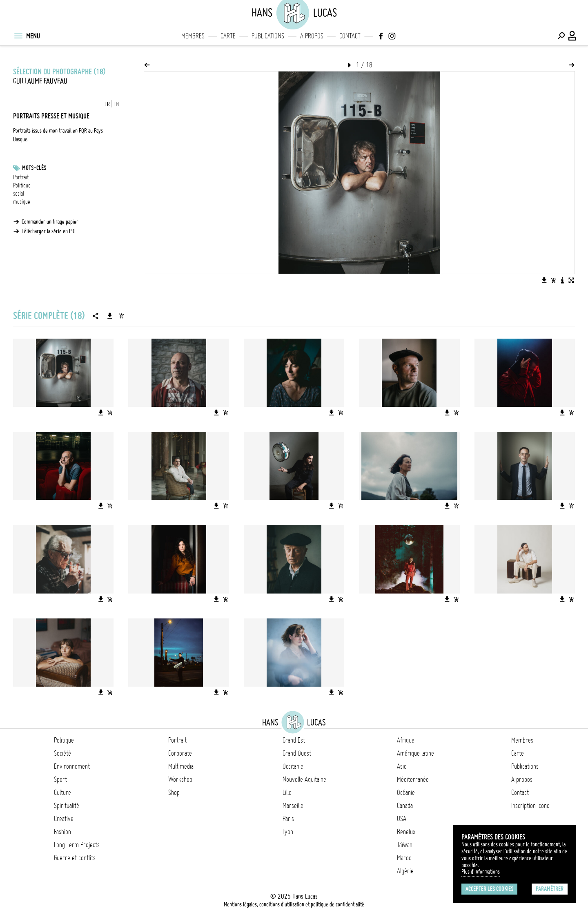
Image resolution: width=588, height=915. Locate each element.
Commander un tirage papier (50, 222)
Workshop (180, 779)
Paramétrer (550, 889)
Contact (350, 36)
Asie (402, 766)
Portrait (21, 177)
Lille (287, 792)
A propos (312, 36)
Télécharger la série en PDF (49, 231)
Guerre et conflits (75, 858)
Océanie (406, 792)
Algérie (405, 871)
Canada (405, 806)
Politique (22, 185)
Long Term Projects (77, 845)
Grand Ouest (297, 753)
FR (107, 104)
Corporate (180, 753)
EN (116, 104)
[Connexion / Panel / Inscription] (572, 36)
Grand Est (294, 740)
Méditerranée (413, 779)
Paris (288, 819)
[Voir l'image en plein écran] (571, 280)
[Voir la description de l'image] (562, 280)
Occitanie (293, 766)
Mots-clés (34, 168)
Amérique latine (415, 753)
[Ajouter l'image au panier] (553, 280)
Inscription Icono (530, 806)
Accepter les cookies (489, 889)
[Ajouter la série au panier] (121, 316)
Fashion (62, 832)
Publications (268, 36)
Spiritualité (67, 806)
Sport (60, 779)
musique (22, 202)
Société (62, 753)
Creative (64, 819)
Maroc (404, 858)
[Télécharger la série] (110, 316)
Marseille (293, 806)
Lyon (288, 832)
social (19, 194)
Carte (228, 36)
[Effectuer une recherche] (561, 36)
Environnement (72, 766)
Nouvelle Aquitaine (304, 779)
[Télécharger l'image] (544, 280)
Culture (62, 792)
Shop (174, 792)
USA (402, 819)
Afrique (406, 740)
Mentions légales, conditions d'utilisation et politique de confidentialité (294, 904)
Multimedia (181, 766)
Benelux (406, 832)
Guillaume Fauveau (40, 81)
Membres (193, 36)
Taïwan (405, 845)
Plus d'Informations (481, 872)
